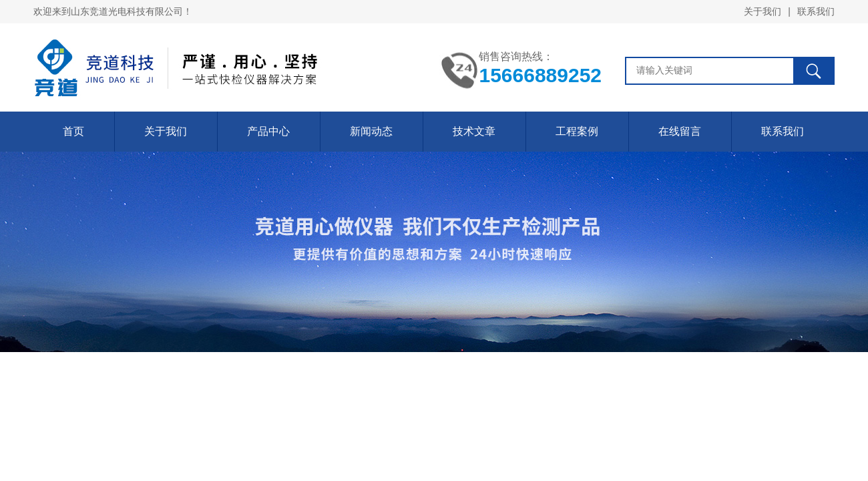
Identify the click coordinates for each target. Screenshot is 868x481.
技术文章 (474, 131)
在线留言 (680, 131)
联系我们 (816, 11)
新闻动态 (371, 131)
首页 (73, 131)
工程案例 (577, 131)
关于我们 (763, 11)
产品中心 (268, 131)
